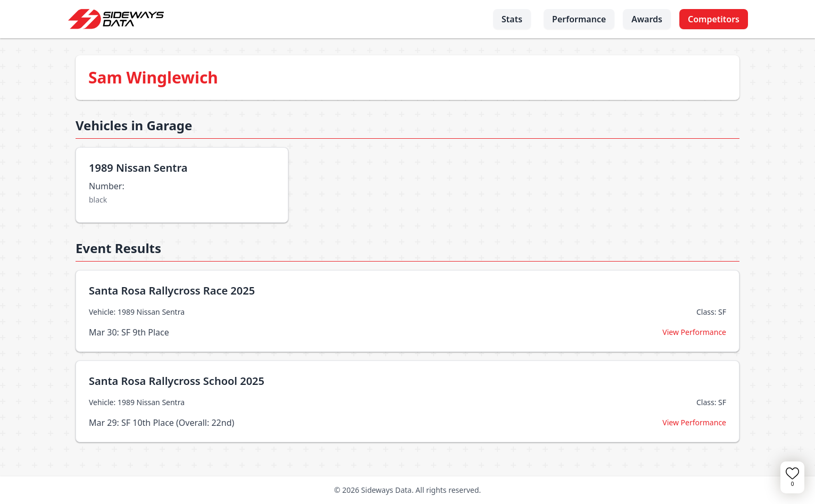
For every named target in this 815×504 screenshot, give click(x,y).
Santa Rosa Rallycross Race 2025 (172, 291)
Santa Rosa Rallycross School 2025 (177, 381)
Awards (647, 19)
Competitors (714, 19)
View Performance (694, 332)
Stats (512, 19)
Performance (579, 19)
